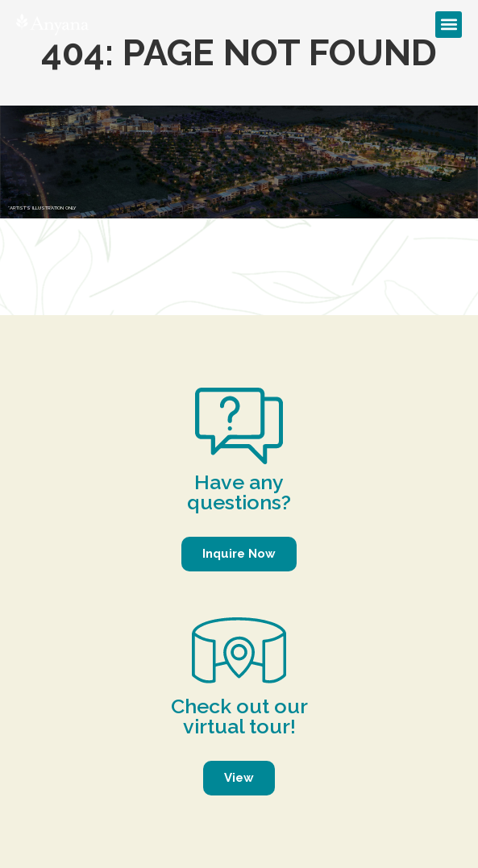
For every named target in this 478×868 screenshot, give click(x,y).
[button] (449, 25)
